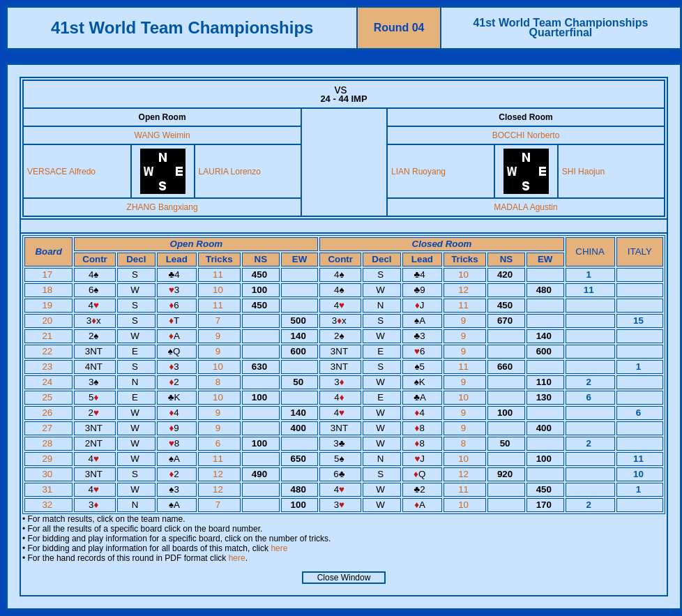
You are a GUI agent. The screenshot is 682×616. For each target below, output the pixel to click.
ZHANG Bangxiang (162, 207)
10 (465, 275)
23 (48, 367)
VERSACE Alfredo (61, 172)
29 (48, 459)
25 (48, 397)
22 (48, 351)
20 (48, 321)
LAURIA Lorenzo (230, 172)
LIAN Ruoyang (418, 172)
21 (48, 336)
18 (48, 290)
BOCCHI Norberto (526, 135)
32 (48, 505)
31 (48, 489)
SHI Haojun (583, 172)
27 (48, 428)
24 (48, 382)
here (279, 548)
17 (48, 275)
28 (48, 443)
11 (219, 275)
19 (48, 305)
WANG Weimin (162, 135)
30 (48, 474)
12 (465, 290)
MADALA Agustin (525, 207)
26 (48, 413)
